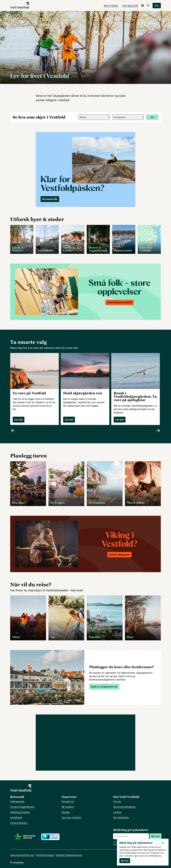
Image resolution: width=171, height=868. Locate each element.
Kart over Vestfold (71, 817)
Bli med (155, 836)
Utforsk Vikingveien (119, 555)
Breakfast (19, 862)
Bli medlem (68, 807)
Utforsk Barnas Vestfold (120, 302)
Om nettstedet (121, 817)
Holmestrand (17, 801)
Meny (157, 6)
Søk (152, 117)
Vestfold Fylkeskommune (69, 855)
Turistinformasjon (45, 855)
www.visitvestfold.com (22, 855)
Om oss (117, 801)
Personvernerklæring (124, 807)
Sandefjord (16, 817)
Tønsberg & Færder (20, 812)
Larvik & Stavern (19, 823)
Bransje (66, 812)
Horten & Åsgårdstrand (22, 807)
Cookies (117, 812)
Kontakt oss (68, 801)
